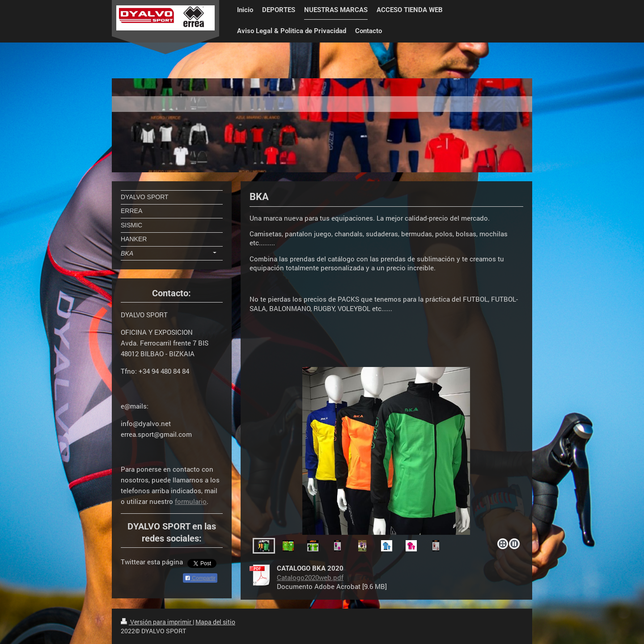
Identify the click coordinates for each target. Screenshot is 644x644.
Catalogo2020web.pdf (310, 577)
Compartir (200, 578)
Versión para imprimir (157, 622)
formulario (191, 501)
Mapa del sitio (215, 622)
